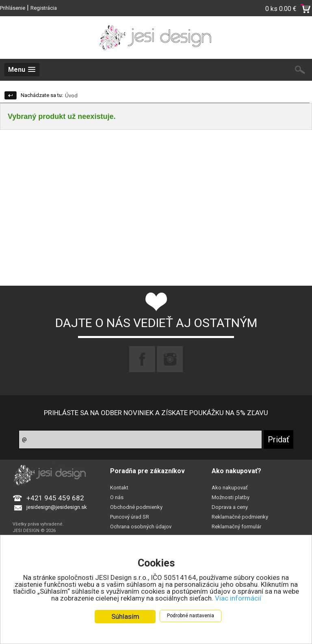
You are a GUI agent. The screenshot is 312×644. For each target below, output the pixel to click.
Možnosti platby (231, 497)
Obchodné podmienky (136, 507)
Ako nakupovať (230, 488)
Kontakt (119, 488)
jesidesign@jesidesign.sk (57, 507)
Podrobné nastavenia (191, 616)
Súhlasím (125, 617)
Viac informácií (238, 599)
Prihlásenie (13, 8)
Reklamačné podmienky (240, 517)
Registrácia (44, 8)
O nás (117, 497)
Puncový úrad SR (130, 517)
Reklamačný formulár (236, 527)
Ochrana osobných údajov (141, 527)
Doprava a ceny (230, 507)
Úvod (71, 96)
